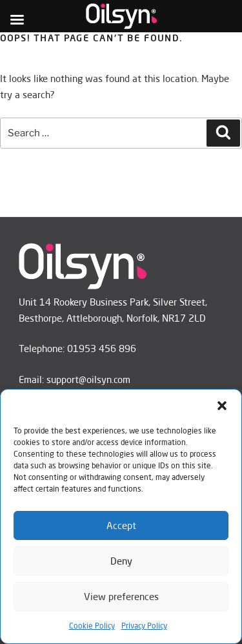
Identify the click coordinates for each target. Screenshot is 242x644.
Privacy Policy (144, 626)
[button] (222, 406)
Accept (121, 525)
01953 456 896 (102, 348)
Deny (121, 561)
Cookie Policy (92, 626)
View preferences (121, 597)
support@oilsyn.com (88, 379)
